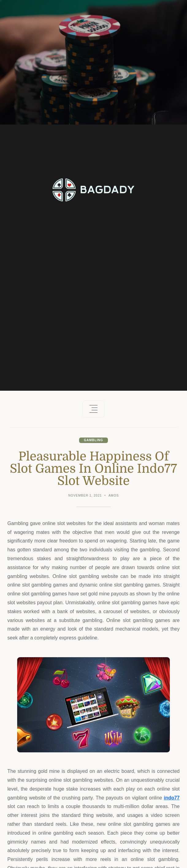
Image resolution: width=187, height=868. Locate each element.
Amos (114, 495)
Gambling (93, 440)
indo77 (172, 798)
